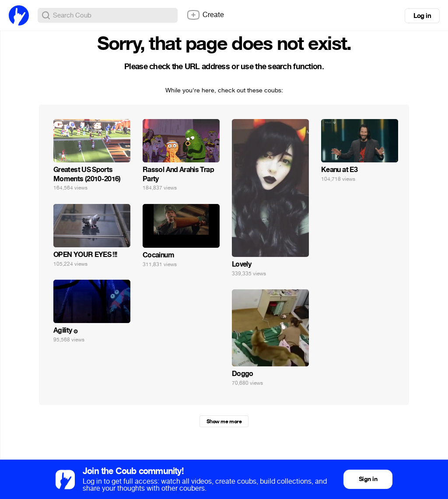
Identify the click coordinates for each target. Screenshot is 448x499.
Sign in (368, 479)
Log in (422, 16)
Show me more (224, 422)
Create (205, 15)
